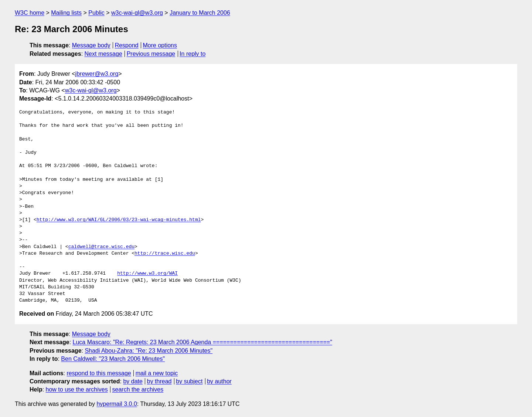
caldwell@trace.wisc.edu (101, 247)
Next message (103, 54)
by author (219, 381)
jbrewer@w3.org (97, 74)
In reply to (192, 54)
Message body (91, 45)
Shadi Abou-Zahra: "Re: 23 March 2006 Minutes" (149, 351)
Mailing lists (66, 13)
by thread (159, 381)
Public (96, 13)
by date (133, 381)
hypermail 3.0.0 (117, 404)
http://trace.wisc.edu (165, 254)
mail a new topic (157, 373)
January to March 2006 (200, 13)
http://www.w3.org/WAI (147, 274)
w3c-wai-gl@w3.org (137, 13)
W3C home (30, 13)
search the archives (138, 389)
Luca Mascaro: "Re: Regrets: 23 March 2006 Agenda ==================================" (203, 342)
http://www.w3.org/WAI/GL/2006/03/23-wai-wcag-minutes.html (119, 220)
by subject (189, 381)
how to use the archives (77, 389)
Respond (127, 45)
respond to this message (99, 373)
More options (160, 45)
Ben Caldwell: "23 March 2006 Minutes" (113, 359)
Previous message (151, 54)
